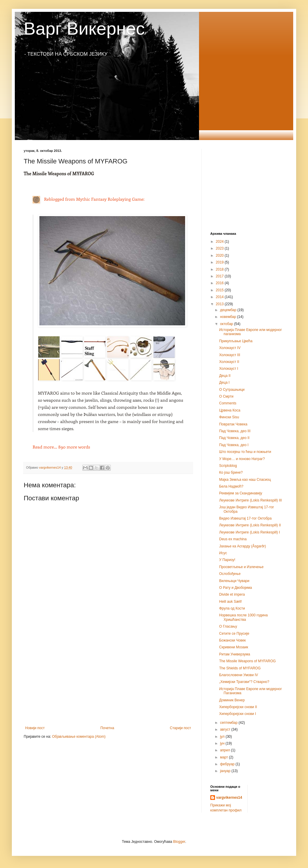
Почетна (107, 728)
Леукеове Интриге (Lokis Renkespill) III (251, 500)
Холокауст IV (230, 348)
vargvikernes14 (229, 798)
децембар (229, 310)
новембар (229, 317)
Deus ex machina (233, 539)
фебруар (228, 764)
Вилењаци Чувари (234, 581)
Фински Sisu (229, 417)
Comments (228, 403)
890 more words (61, 447)
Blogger (179, 842)
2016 (220, 283)
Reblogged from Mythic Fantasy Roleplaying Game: (94, 199)
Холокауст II (229, 362)
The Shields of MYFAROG (240, 668)
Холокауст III (230, 355)
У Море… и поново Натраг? (242, 459)
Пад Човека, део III (235, 431)
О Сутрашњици (232, 390)
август (226, 729)
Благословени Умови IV (239, 675)
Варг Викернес (84, 29)
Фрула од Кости (232, 608)
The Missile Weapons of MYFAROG (247, 661)
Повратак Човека (233, 424)
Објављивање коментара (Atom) (79, 737)
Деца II (225, 376)
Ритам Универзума (235, 654)
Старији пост (181, 728)
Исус (223, 553)
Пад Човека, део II (234, 438)
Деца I (224, 382)
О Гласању (228, 626)
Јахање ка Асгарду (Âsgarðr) (243, 546)
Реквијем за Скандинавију (241, 493)
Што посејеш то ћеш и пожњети (245, 452)
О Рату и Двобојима (236, 588)
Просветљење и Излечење (241, 567)
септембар (229, 723)
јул (223, 737)
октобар (227, 324)
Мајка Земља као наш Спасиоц (245, 480)
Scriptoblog (228, 466)
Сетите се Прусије (234, 634)
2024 (220, 242)
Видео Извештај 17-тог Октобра (245, 518)
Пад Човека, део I (234, 445)
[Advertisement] (108, 677)
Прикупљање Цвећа (236, 341)
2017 (220, 276)
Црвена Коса (230, 410)
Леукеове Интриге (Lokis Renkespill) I (250, 532)
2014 (220, 297)
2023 (220, 248)
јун (223, 743)
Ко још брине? (231, 472)
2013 (220, 304)
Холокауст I (229, 369)
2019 (220, 262)
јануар (226, 771)
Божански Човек (232, 640)
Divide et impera (232, 594)
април (226, 750)
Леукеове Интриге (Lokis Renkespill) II (250, 525)
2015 (220, 290)
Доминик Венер (232, 700)
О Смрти (226, 396)
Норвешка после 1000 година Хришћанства (243, 617)
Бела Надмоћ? (231, 486)
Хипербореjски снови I (238, 714)
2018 (220, 269)
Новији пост (35, 728)
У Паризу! (227, 560)
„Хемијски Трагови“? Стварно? (244, 682)
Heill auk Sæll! (231, 602)
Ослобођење (230, 574)
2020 (220, 255)
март (224, 757)
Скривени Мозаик (234, 647)
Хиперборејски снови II (238, 707)
